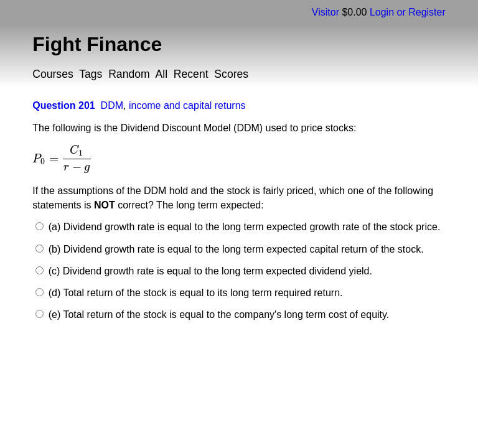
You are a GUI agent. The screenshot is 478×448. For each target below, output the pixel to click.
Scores (231, 74)
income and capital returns (187, 105)
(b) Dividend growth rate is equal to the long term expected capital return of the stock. (234, 249)
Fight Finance (97, 44)
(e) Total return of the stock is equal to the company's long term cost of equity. (217, 315)
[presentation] (62, 159)
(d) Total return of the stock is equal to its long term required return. (194, 293)
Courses (53, 74)
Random (129, 74)
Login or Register (408, 12)
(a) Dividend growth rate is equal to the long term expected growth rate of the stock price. (243, 227)
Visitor (326, 12)
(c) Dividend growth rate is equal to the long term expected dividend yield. (209, 271)
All (161, 74)
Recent (191, 74)
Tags (91, 74)
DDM (112, 105)
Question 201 (63, 105)
